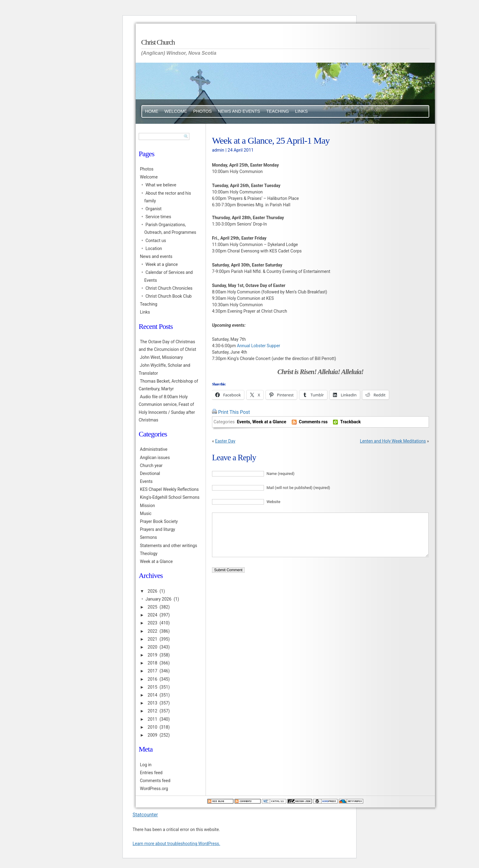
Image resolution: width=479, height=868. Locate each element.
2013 (152, 703)
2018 (152, 663)
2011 (152, 719)
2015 (152, 687)
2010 (152, 727)
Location (154, 248)
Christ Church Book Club (168, 296)
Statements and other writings (168, 546)
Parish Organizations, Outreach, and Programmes (170, 228)
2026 (152, 591)
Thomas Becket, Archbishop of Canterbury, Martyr (168, 385)
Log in (146, 765)
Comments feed (155, 781)
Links (302, 111)
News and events (239, 111)
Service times (158, 217)
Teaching (277, 111)
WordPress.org (154, 789)
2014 (152, 695)
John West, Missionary (161, 357)
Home (152, 111)
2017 (152, 671)
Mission (147, 506)
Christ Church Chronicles (169, 288)
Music (146, 513)
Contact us (156, 241)
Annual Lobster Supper (258, 346)
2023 (152, 623)
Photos (203, 111)
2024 (152, 615)
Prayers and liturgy (157, 529)
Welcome (176, 111)
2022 (152, 631)
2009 (152, 735)
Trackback (351, 422)
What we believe (161, 185)
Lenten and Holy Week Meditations (393, 441)
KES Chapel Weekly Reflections (169, 489)
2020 (152, 647)
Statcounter (145, 815)
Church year (151, 465)
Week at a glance (162, 264)
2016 (152, 679)
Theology (149, 554)
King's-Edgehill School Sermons (170, 497)
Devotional (150, 473)
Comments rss (313, 422)
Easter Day (225, 441)
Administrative (154, 449)
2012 (152, 711)
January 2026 (158, 599)
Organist (154, 209)
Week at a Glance (269, 422)
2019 (152, 655)
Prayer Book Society (159, 521)
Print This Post (234, 412)
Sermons (148, 537)
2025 (152, 607)
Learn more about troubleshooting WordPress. (176, 844)
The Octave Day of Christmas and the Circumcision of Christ (167, 346)
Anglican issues (155, 458)
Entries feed (151, 773)
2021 (152, 639)
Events (243, 422)
